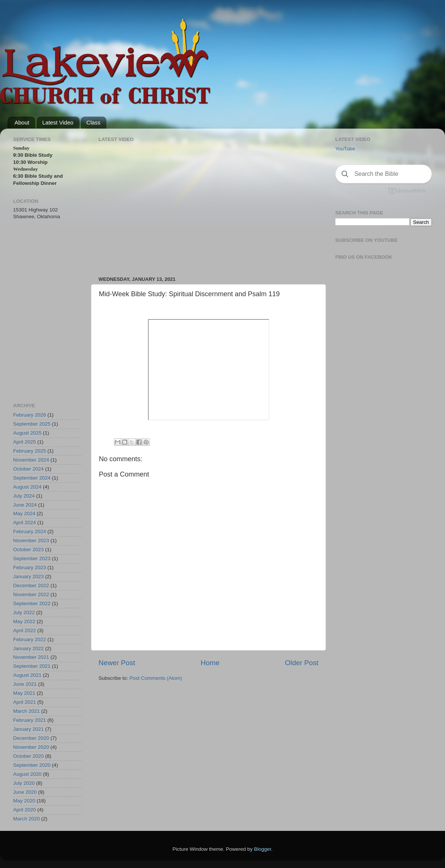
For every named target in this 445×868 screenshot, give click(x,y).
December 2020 (31, 738)
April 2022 (25, 630)
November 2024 (31, 460)
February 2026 (30, 415)
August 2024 (27, 487)
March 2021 (26, 711)
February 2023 (30, 567)
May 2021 (24, 693)
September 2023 (32, 558)
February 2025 (30, 451)
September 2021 (32, 666)
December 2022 (31, 585)
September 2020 (32, 765)
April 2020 (25, 810)
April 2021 (25, 702)
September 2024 (32, 478)
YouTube (345, 149)
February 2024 (30, 531)
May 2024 (24, 513)
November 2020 (31, 747)
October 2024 (28, 469)
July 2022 (24, 612)
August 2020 (27, 774)
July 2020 (24, 783)
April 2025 (25, 442)
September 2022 (32, 603)
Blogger (263, 849)
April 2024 (25, 522)
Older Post (302, 663)
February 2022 (30, 639)
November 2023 (31, 540)
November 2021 (31, 657)
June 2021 (25, 684)
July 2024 (24, 496)
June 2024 (25, 505)
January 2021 (28, 729)
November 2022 (31, 594)
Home (210, 663)
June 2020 (25, 792)
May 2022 (24, 621)
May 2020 (24, 801)
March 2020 (26, 819)
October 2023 (28, 549)
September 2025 (32, 424)
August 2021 (27, 675)
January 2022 (28, 648)
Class (94, 122)
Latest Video (58, 122)
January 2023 (28, 576)
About (22, 122)
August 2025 (27, 433)
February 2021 (30, 720)
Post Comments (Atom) (156, 678)
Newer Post (117, 663)
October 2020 (28, 756)
